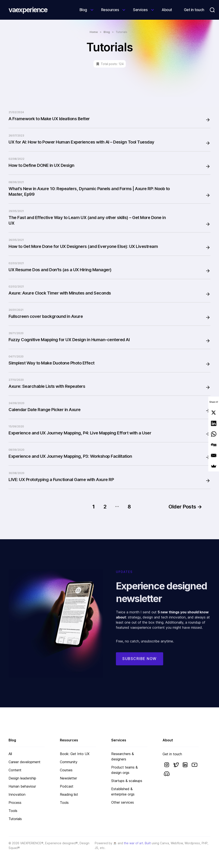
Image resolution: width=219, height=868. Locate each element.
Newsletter (68, 778)
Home (94, 32)
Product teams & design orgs (124, 770)
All (10, 754)
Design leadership (22, 778)
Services (140, 10)
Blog (83, 10)
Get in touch (194, 10)
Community (69, 762)
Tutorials (15, 819)
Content (15, 770)
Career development (24, 762)
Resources (110, 10)
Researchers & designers (123, 756)
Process (15, 803)
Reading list (69, 794)
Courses (66, 770)
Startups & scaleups (127, 781)
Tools (13, 811)
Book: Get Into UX (75, 754)
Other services (123, 802)
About (167, 10)
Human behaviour (22, 786)
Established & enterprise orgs (123, 792)
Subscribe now (140, 664)
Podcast (67, 786)
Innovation (17, 794)
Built (148, 843)
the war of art (133, 843)
